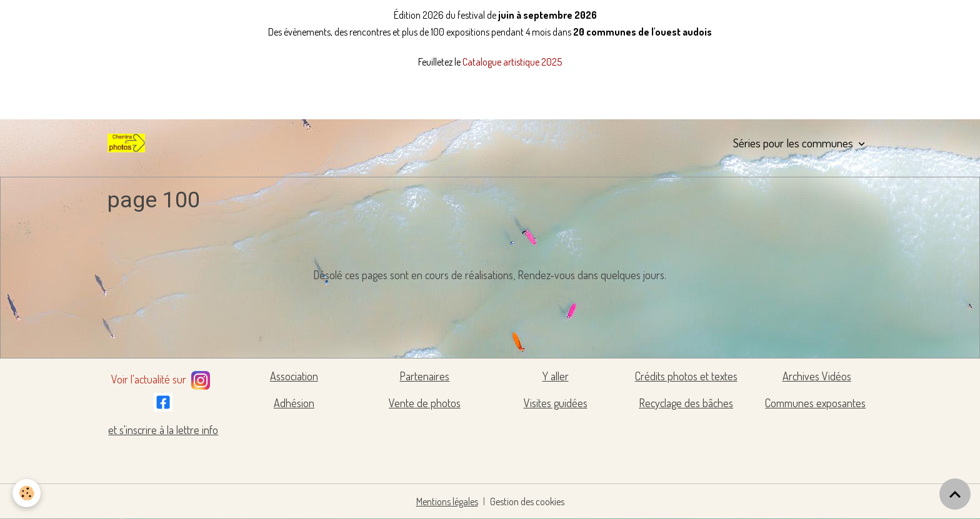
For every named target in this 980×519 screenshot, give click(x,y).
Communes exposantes (815, 403)
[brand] (129, 143)
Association (294, 376)
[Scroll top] (955, 494)
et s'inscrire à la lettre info (163, 430)
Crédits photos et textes (686, 376)
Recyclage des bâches (686, 403)
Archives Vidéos (817, 376)
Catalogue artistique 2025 (512, 62)
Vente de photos (425, 403)
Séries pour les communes (794, 143)
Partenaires (424, 376)
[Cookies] (27, 493)
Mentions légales (447, 502)
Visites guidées (556, 403)
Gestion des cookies (527, 502)
